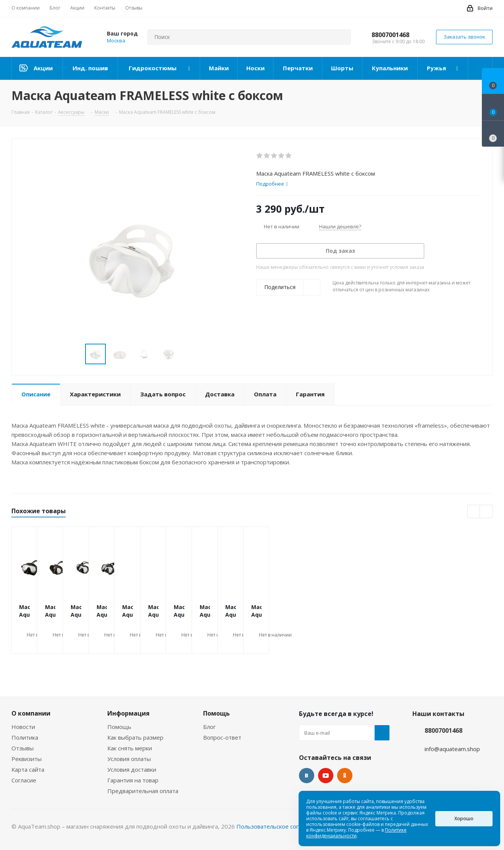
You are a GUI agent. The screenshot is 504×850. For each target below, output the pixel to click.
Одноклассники (345, 776)
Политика (25, 737)
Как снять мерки (130, 748)
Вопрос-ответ (222, 737)
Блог (209, 727)
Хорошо (464, 818)
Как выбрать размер (135, 737)
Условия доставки (132, 769)
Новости (23, 727)
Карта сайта (28, 769)
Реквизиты (27, 759)
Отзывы (23, 748)
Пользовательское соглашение (280, 826)
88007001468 (390, 35)
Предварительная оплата (143, 791)
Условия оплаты (129, 759)
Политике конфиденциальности (356, 833)
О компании (31, 713)
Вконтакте (307, 776)
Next (188, 354)
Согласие (24, 780)
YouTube (326, 776)
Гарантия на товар (133, 780)
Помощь (119, 727)
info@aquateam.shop (452, 749)
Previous (76, 354)
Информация (128, 713)
